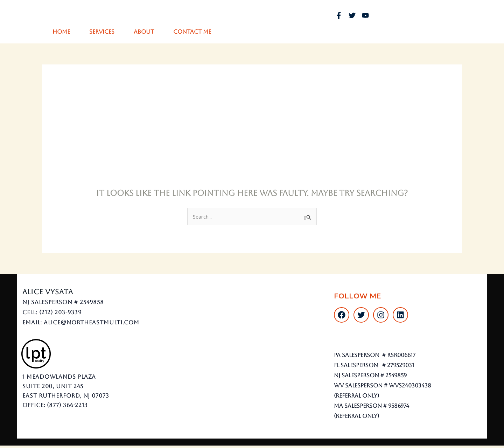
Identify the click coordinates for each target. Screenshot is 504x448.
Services (102, 32)
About (144, 32)
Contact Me (192, 32)
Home (61, 32)
